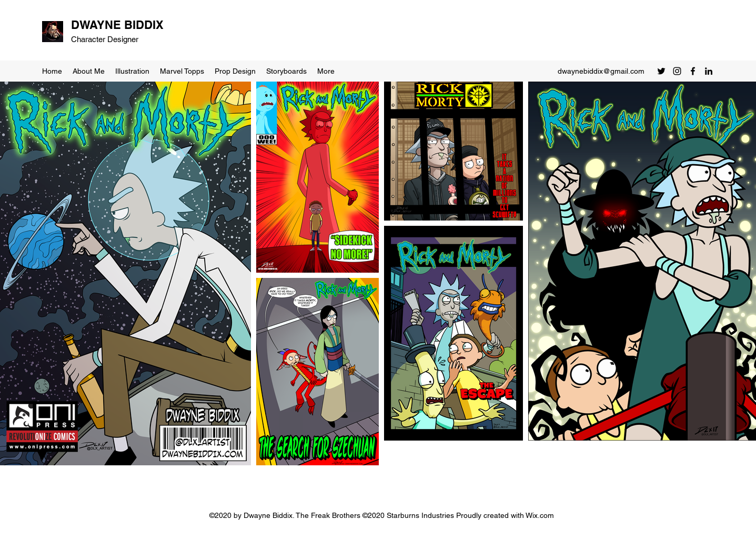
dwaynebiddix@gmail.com (601, 71)
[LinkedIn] (709, 71)
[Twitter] (661, 71)
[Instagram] (677, 71)
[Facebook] (693, 71)
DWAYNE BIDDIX (117, 25)
